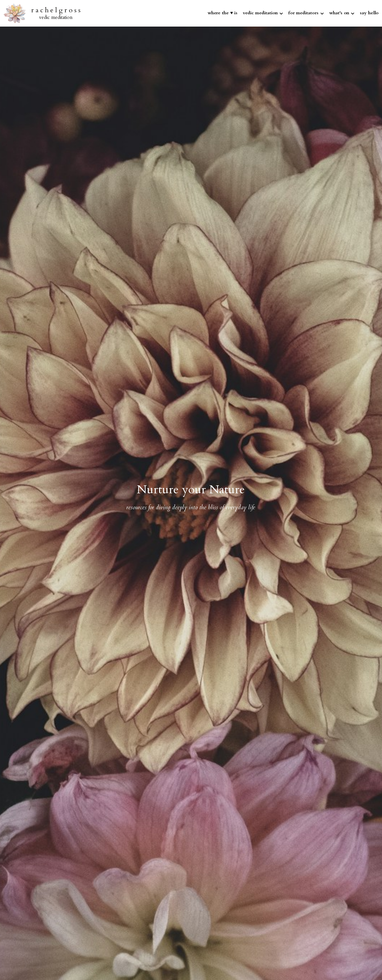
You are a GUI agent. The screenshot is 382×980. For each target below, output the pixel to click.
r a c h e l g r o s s (56, 10)
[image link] (15, 13)
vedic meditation (56, 17)
